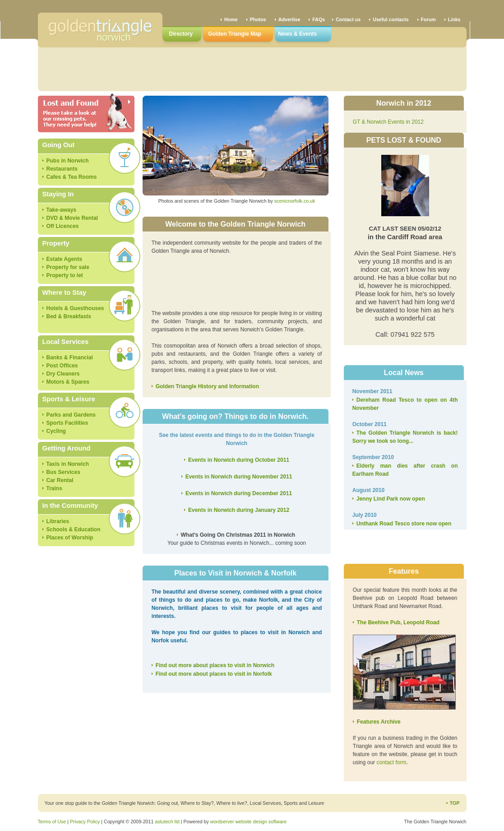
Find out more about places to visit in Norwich (215, 665)
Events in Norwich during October (239, 460)
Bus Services (63, 472)
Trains (54, 488)
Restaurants (62, 169)
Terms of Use (52, 822)
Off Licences (63, 226)
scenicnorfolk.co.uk (295, 201)
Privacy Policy (85, 822)
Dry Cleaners (63, 374)
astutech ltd (167, 822)
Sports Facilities (67, 423)
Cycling (56, 431)
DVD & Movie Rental (72, 218)
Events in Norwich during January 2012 (239, 510)
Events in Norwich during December (239, 493)
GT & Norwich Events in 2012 (388, 122)
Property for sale (68, 267)
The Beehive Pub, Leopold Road (398, 622)
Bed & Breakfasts (69, 316)
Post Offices (62, 366)
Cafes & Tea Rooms (72, 177)
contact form (391, 762)
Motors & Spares (68, 382)
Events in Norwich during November (239, 477)
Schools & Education (74, 529)
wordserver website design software (248, 822)
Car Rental (60, 480)
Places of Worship (70, 538)
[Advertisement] (252, 68)
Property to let (65, 275)
